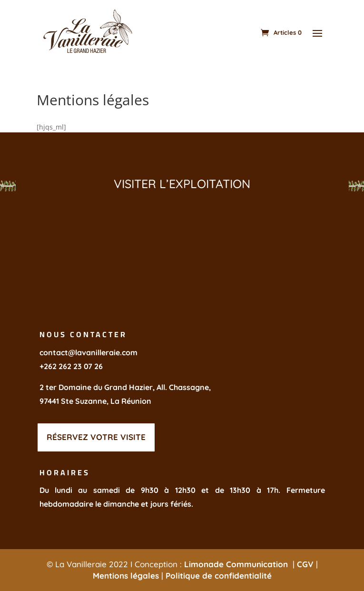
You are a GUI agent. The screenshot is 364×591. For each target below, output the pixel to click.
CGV (305, 564)
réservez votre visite (96, 437)
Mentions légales (126, 576)
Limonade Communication (237, 564)
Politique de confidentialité (219, 576)
